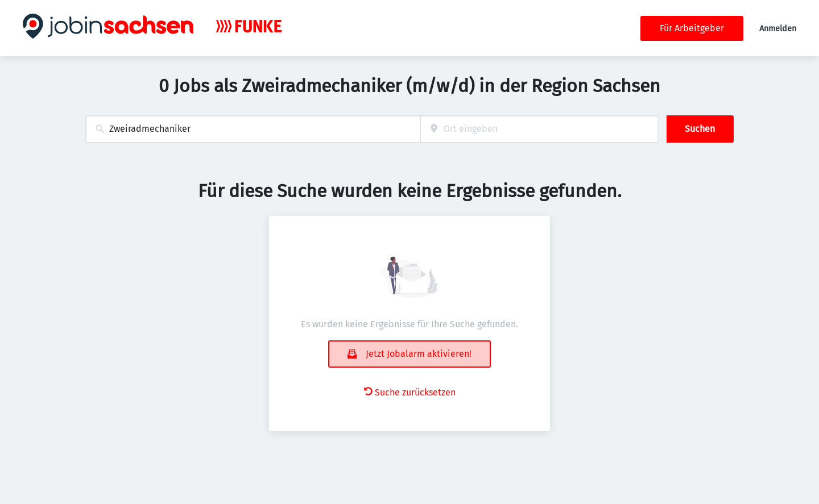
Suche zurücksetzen (410, 392)
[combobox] (253, 129)
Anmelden (778, 29)
